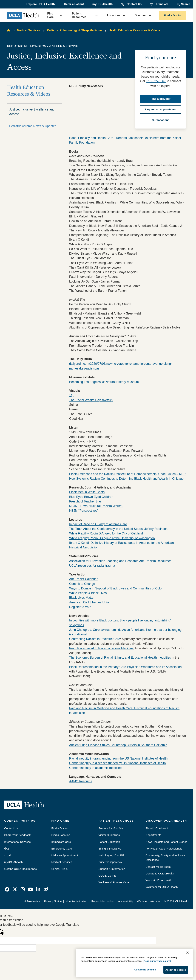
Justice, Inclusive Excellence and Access (32, 112)
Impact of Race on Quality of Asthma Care (98, 524)
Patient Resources (79, 15)
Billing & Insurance (110, 849)
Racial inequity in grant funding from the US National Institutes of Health (118, 758)
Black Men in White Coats (87, 492)
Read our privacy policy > (158, 961)
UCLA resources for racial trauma (92, 566)
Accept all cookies (176, 970)
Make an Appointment (65, 855)
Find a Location (61, 835)
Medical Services (28, 30)
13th (72, 396)
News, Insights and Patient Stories (166, 842)
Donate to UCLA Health (160, 873)
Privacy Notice (53, 901)
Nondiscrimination (77, 901)
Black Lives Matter (82, 598)
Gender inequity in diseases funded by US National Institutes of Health (117, 763)
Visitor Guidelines (109, 835)
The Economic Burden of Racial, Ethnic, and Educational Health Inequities (120, 658)
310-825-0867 (156, 81)
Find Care (50, 15)
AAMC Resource (81, 781)
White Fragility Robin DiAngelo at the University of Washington (112, 538)
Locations (114, 15)
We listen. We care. (149, 901)
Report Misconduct (103, 901)
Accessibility (126, 901)
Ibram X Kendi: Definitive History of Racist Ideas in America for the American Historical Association (122, 545)
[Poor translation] (2, 931)
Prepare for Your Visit (111, 828)
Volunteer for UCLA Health (162, 887)
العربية (8, 855)
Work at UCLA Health (159, 880)
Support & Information (112, 869)
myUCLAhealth (103, 4)
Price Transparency (110, 862)
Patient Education (109, 842)
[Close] (188, 953)
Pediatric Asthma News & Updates (33, 126)
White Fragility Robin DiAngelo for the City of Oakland (106, 533)
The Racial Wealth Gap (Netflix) (91, 400)
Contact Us (134, 4)
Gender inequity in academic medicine (95, 768)
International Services (17, 842)
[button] (41, 4)
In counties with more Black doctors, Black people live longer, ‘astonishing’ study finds (120, 623)
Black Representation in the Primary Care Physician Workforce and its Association (125, 667)
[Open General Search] (184, 4)
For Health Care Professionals (164, 849)
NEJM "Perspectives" (84, 511)
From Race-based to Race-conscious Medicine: (102, 648)
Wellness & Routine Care (114, 882)
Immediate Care (61, 842)
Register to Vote (80, 607)
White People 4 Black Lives (88, 593)
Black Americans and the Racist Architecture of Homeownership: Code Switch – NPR (127, 474)
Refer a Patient (74, 4)
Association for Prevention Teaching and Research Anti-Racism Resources (120, 561)
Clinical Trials (59, 869)
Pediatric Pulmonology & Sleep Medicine (74, 30)
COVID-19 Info (107, 876)
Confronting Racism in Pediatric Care (95, 639)
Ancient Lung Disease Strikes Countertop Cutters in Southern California (118, 745)
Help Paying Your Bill (111, 855)
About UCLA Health (157, 828)
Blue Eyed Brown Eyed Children (91, 497)
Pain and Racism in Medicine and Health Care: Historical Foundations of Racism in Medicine (124, 711)
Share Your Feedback (17, 835)
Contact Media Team (158, 867)
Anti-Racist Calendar (83, 579)
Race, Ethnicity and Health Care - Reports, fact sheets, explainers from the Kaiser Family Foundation (125, 140)
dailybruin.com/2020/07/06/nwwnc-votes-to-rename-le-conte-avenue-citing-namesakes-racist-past (121, 366)
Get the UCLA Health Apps (20, 869)
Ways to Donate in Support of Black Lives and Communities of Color (116, 588)
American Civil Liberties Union (90, 602)
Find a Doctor (173, 15)
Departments (153, 835)
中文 (7, 849)
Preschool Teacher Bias (85, 501)
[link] (7, 889)
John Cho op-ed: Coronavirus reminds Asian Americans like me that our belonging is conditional (125, 632)
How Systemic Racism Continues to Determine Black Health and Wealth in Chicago (126, 479)
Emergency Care (62, 849)
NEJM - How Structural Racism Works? (96, 506)
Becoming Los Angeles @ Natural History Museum (104, 382)
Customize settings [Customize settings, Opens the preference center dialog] (145, 970)
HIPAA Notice (32, 901)
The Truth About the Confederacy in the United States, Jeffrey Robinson (118, 529)
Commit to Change (82, 584)
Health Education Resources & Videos (134, 30)
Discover (141, 15)
